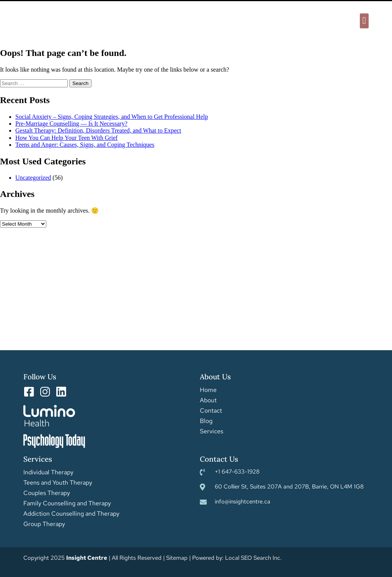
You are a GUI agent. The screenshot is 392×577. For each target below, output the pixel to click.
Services (212, 431)
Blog (206, 421)
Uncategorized (33, 178)
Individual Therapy (48, 472)
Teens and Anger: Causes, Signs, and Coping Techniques (85, 145)
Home (208, 390)
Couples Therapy (47, 493)
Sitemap (177, 558)
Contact (211, 411)
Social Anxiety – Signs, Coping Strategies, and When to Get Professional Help (112, 117)
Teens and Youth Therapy (58, 483)
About (208, 400)
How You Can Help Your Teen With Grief (66, 138)
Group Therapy (44, 524)
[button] (364, 21)
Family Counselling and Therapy (67, 503)
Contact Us (219, 459)
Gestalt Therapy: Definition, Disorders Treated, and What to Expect (98, 130)
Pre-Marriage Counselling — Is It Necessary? (71, 124)
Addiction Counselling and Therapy (71, 514)
